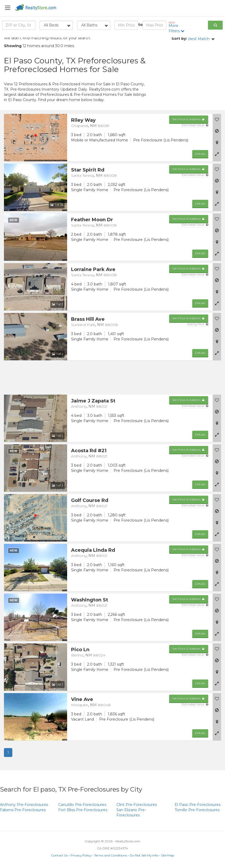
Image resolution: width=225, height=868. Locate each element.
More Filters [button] (177, 27)
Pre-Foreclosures (24, 805)
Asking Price (198, 324)
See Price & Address (189, 119)
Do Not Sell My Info (144, 855)
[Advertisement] (187, 79)
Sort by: (179, 38)
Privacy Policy (81, 855)
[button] (217, 154)
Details (200, 154)
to (140, 25)
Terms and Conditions (111, 855)
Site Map (168, 855)
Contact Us (59, 855)
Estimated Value (195, 125)
